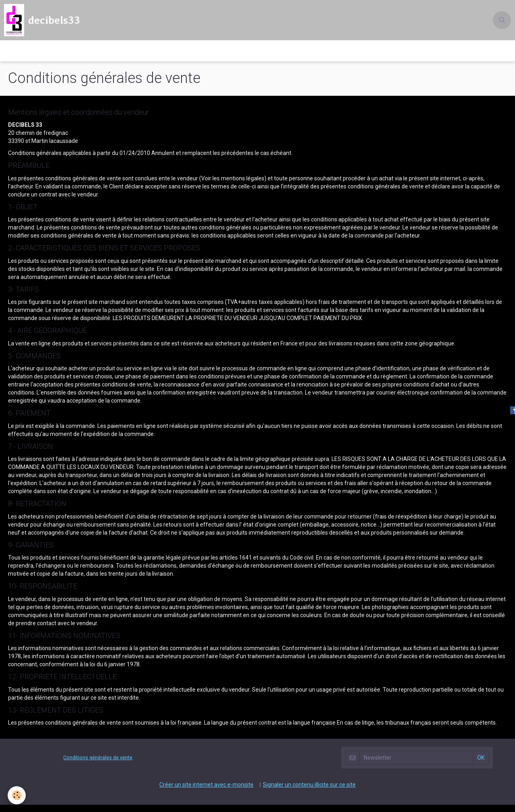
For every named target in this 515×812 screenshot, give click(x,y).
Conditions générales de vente (98, 765)
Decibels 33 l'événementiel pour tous (258, 54)
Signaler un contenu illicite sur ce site (309, 792)
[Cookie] (17, 795)
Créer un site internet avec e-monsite (206, 792)
